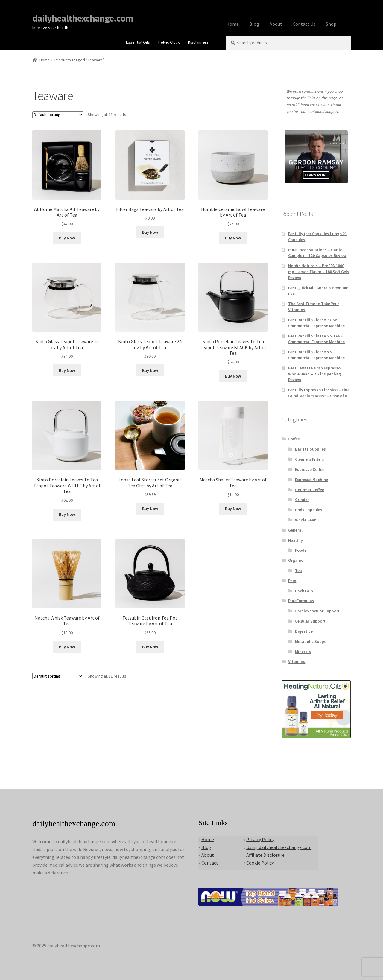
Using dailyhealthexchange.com (279, 847)
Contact (210, 863)
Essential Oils (138, 42)
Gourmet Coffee (310, 490)
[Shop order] (58, 115)
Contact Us (304, 24)
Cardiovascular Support (317, 611)
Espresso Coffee (310, 469)
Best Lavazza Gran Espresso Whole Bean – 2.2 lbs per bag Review (314, 374)
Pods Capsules (309, 510)
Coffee (294, 439)
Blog (254, 24)
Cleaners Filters (310, 459)
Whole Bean (306, 520)
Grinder (302, 500)
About (276, 24)
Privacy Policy (260, 839)
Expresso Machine (311, 480)
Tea (298, 570)
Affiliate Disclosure (265, 855)
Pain (292, 581)
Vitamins (297, 661)
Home (232, 24)
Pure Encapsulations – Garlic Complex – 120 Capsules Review (317, 253)
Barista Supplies (310, 449)
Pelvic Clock (169, 42)
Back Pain (304, 591)
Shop (331, 24)
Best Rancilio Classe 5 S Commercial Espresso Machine (316, 355)
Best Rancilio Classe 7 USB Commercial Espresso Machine (316, 323)
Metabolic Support (312, 641)
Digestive (304, 631)
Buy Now (67, 238)
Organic (296, 560)
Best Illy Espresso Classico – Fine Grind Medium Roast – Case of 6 (319, 393)
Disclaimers (198, 42)
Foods (301, 550)
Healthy (295, 540)
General (295, 530)
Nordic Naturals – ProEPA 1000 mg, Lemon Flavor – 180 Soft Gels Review (319, 272)
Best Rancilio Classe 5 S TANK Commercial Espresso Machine (316, 339)
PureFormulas (301, 601)
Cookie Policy (260, 863)
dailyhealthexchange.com (83, 18)
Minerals (303, 652)
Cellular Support (310, 621)
